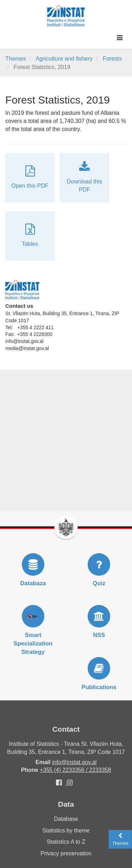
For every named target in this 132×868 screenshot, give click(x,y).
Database (66, 819)
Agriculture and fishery (64, 58)
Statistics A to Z (66, 842)
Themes (16, 58)
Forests (112, 58)
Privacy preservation (66, 853)
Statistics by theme (66, 830)
